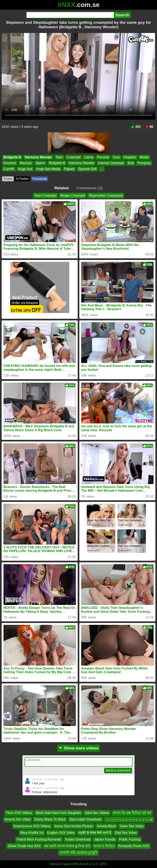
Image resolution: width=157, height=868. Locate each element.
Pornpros (144, 163)
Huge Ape (25, 169)
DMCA (77, 864)
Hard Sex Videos (97, 813)
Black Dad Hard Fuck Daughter (58, 813)
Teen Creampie (45, 196)
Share (8, 179)
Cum (116, 157)
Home (55, 864)
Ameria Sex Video (18, 819)
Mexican (26, 163)
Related (61, 188)
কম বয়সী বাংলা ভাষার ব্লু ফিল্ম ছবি (67, 846)
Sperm (40, 163)
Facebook (40, 179)
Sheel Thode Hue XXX (24, 846)
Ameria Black (106, 826)
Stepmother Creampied (106, 196)
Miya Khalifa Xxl (32, 833)
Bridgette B (12, 157)
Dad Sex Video (126, 833)
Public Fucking (130, 839)
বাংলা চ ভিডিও (104, 846)
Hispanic (130, 157)
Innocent (10, 163)
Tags (66, 864)
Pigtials (69, 169)
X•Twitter (22, 179)
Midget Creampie (73, 196)
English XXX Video (61, 833)
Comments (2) (90, 188)
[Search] (70, 15)
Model (144, 157)
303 (136, 127)
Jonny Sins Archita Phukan (74, 826)
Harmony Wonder (38, 157)
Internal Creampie (111, 163)
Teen (59, 157)
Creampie (73, 157)
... (101, 169)
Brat (131, 163)
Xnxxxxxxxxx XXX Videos (32, 826)
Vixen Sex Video (132, 826)
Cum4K (9, 169)
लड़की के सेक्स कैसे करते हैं (95, 833)
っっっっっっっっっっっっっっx (129, 819)
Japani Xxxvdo (105, 839)
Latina (89, 157)
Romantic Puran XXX (134, 846)
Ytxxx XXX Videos (19, 813)
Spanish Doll (87, 169)
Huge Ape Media (48, 169)
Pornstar (103, 157)
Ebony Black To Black (50, 819)
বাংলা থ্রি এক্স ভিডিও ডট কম (132, 813)
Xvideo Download (78, 839)
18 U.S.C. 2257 (96, 864)
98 (149, 127)
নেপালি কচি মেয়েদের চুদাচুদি (78, 853)
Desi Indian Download (85, 819)
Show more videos (79, 748)
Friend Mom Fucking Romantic (39, 839)
